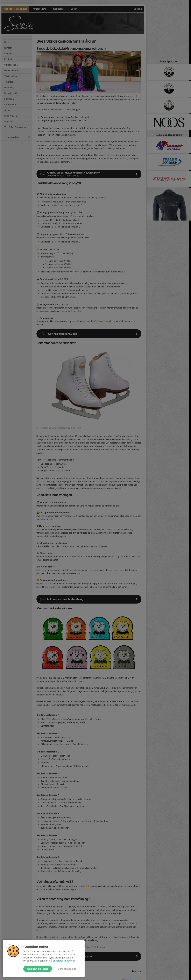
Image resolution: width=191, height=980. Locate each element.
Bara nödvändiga (67, 969)
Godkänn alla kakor (38, 969)
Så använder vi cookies (62, 961)
